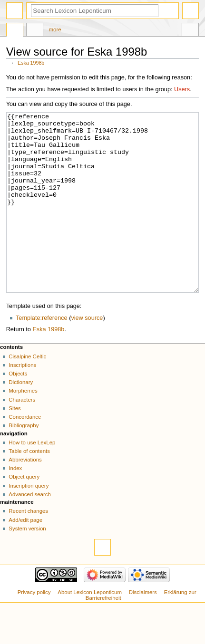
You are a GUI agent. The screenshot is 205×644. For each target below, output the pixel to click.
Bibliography (24, 461)
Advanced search (30, 530)
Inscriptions (22, 401)
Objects (18, 409)
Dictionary (21, 418)
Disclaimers (143, 628)
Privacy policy (34, 628)
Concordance (25, 452)
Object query (24, 512)
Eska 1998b (31, 63)
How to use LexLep (32, 478)
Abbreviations (25, 495)
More (55, 29)
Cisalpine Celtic (27, 392)
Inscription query (29, 521)
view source (87, 354)
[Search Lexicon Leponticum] (95, 11)
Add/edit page (25, 556)
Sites (15, 444)
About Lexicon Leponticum (90, 628)
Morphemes (23, 426)
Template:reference (42, 354)
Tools (190, 31)
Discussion (35, 31)
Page (15, 31)
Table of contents (29, 487)
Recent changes (28, 547)
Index (15, 504)
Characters (22, 435)
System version (27, 564)
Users (182, 89)
